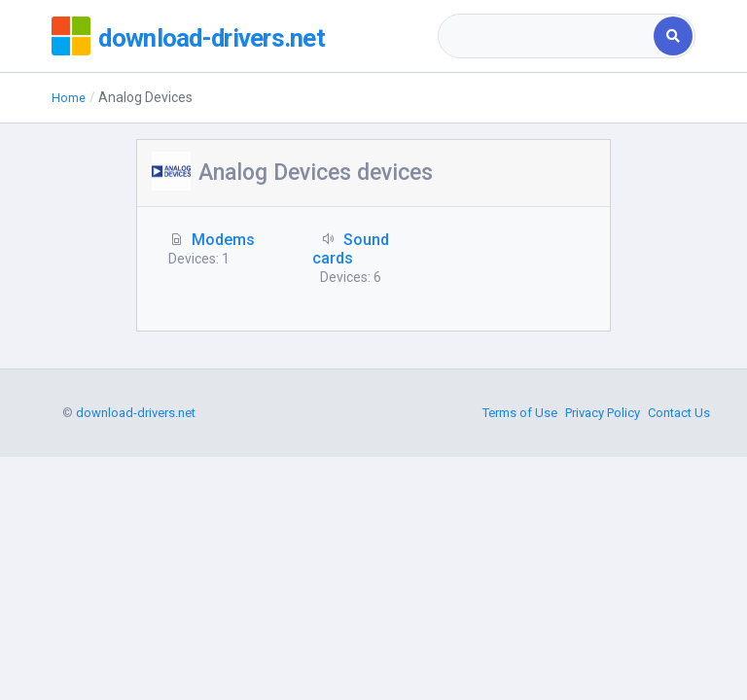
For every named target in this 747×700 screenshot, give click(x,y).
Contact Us (679, 636)
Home (70, 97)
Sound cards (351, 249)
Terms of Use (520, 636)
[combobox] (547, 36)
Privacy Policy (603, 636)
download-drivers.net (228, 36)
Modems (223, 240)
